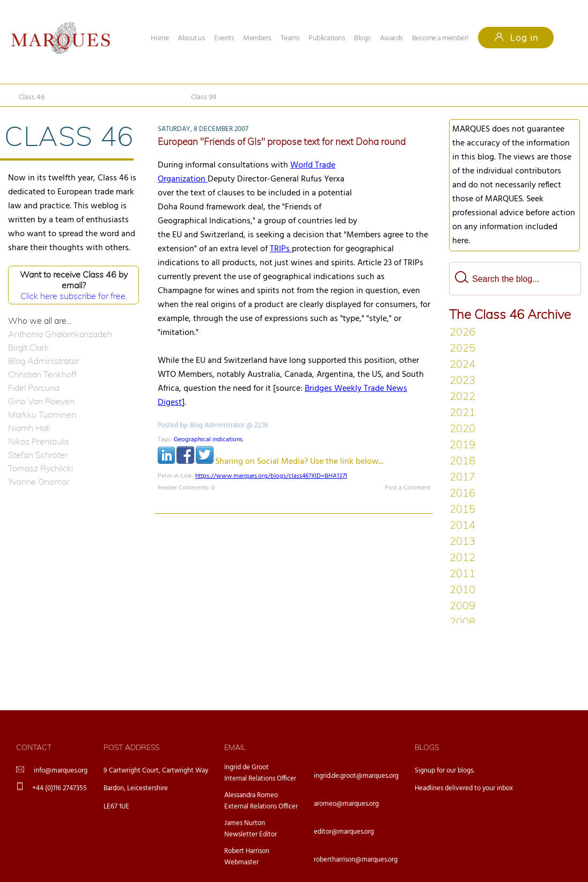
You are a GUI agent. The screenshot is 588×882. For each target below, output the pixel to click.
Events (224, 38)
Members (257, 38)
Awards (391, 38)
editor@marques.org (344, 832)
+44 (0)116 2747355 (60, 788)
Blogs (362, 38)
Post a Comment (407, 488)
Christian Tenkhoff (42, 374)
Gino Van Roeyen (41, 401)
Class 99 (204, 97)
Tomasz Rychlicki (41, 468)
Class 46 (32, 97)
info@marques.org (61, 771)
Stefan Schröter (38, 455)
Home (160, 38)
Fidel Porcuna (34, 388)
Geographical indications (208, 440)
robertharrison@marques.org (356, 860)
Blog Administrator (43, 361)
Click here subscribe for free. (74, 296)
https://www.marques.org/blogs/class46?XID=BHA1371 (271, 476)
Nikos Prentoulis (39, 441)
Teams (290, 38)
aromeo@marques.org (346, 804)
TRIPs (281, 249)
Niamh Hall (29, 428)
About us (191, 38)
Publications (327, 38)
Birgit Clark (28, 347)
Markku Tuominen (42, 414)
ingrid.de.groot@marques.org (356, 776)
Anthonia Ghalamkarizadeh (60, 334)
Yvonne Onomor (39, 482)
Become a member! (440, 38)
